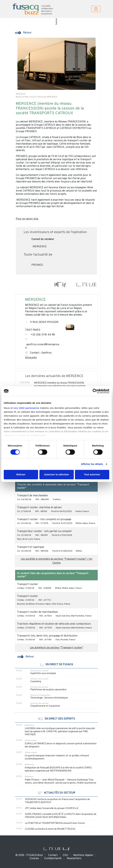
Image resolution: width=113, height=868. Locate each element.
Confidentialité (53, 859)
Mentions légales (83, 855)
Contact (53, 855)
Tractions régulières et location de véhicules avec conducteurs (54, 624)
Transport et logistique (31, 547)
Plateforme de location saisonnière (48, 690)
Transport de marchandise (32, 496)
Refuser (21, 474)
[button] (23, 32)
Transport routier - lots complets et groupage (44, 519)
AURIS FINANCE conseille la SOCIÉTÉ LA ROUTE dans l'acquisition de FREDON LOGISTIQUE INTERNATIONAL (61, 816)
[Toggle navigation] (96, 9)
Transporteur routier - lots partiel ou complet (44, 531)
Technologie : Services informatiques (49, 698)
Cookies (34, 859)
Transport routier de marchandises (38, 612)
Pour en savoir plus (27, 219)
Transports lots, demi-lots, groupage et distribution (47, 636)
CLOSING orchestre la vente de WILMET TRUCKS (50, 829)
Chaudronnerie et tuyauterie (45, 706)
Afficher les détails (92, 464)
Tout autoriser (92, 474)
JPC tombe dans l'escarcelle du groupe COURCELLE (52, 808)
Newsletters (74, 859)
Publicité (56, 22)
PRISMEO (37, 265)
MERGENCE (40, 247)
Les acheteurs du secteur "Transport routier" (56, 648)
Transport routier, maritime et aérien (39, 508)
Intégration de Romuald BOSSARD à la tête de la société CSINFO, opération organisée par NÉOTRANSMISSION (58, 769)
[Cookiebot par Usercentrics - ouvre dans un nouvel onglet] (95, 391)
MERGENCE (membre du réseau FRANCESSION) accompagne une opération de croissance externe (60, 385)
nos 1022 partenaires (26, 408)
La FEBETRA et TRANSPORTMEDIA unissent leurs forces (55, 823)
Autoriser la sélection (57, 474)
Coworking (36, 682)
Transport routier (28, 584)
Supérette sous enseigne (43, 673)
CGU (65, 855)
